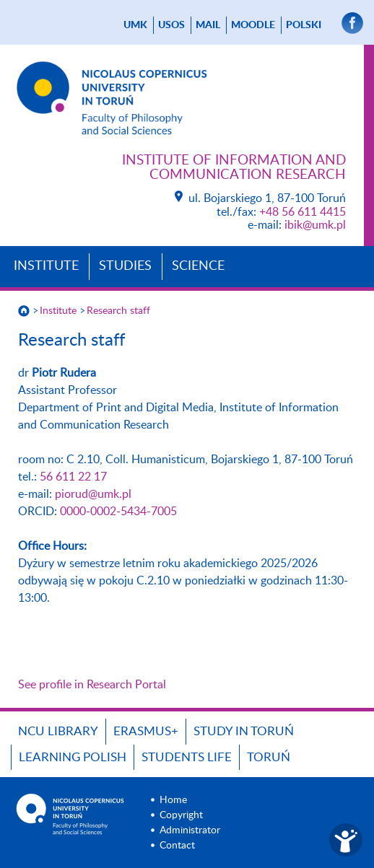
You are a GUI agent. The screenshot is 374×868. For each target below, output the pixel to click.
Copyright (181, 815)
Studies (125, 266)
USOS (171, 25)
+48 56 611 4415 (303, 212)
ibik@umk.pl (315, 225)
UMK (135, 25)
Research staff (118, 311)
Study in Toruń (244, 731)
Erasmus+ (146, 731)
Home (173, 800)
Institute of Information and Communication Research (234, 168)
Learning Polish (73, 757)
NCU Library (58, 731)
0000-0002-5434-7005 (118, 512)
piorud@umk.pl (93, 494)
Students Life (187, 757)
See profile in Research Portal (92, 685)
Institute (46, 266)
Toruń (269, 757)
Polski (304, 25)
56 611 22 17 (73, 477)
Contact (177, 846)
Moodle (253, 25)
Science (198, 266)
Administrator (190, 830)
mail (208, 25)
